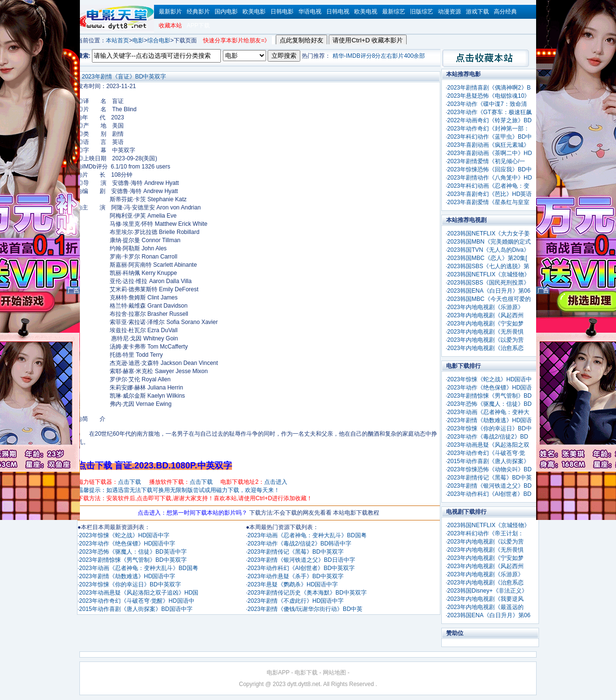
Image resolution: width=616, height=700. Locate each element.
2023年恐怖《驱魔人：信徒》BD (489, 404)
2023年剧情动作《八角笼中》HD (489, 178)
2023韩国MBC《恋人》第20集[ (487, 258)
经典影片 (198, 12)
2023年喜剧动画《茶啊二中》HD (489, 153)
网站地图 (334, 673)
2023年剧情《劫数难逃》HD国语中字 (127, 576)
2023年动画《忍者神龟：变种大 (488, 412)
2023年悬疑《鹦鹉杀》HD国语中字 (293, 584)
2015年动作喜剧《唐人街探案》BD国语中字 (135, 609)
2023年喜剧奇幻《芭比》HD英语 (489, 194)
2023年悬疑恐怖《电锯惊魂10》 (488, 96)
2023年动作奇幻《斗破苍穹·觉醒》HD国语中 (136, 601)
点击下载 (129, 482)
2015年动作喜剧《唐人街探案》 (488, 461)
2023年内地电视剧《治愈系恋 (485, 348)
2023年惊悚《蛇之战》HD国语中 (489, 379)
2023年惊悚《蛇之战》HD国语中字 (124, 535)
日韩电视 (338, 12)
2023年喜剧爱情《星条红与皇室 (488, 202)
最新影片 (170, 12)
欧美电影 (254, 12)
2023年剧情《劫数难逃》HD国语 (489, 420)
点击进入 (276, 482)
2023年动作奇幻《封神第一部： (488, 129)
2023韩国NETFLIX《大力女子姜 (488, 233)
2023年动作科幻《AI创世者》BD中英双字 (301, 568)
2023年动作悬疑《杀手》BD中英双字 (295, 576)
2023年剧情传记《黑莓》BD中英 (489, 478)
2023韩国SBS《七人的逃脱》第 (488, 266)
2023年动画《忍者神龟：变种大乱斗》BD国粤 (138, 568)
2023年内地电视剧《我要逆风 (485, 599)
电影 (138, 40)
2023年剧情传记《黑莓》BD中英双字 (295, 552)
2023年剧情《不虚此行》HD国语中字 (295, 601)
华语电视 (310, 12)
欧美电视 (366, 12)
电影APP (278, 673)
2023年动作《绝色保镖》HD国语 (489, 388)
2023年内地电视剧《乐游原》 (485, 307)
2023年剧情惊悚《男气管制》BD (489, 396)
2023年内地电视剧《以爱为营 (485, 340)
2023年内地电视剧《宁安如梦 (485, 324)
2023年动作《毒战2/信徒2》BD (488, 437)
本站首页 (117, 40)
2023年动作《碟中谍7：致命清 (487, 104)
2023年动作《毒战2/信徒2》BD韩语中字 (299, 544)
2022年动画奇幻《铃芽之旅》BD (489, 120)
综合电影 (159, 40)
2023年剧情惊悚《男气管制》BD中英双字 (133, 560)
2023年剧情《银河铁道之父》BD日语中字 (301, 560)
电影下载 (306, 673)
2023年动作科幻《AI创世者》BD (489, 494)
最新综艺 (394, 12)
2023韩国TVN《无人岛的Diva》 (488, 250)
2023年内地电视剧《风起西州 (485, 315)
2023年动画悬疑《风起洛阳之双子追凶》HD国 (139, 593)
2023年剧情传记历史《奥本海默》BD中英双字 (307, 593)
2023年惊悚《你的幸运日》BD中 (489, 428)
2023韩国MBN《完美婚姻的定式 (489, 242)
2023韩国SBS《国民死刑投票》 (488, 283)
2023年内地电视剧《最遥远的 (485, 607)
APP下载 (198, 26)
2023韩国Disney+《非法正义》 (487, 591)
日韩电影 (282, 12)
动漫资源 (449, 12)
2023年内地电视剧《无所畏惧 (485, 332)
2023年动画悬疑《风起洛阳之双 (488, 445)
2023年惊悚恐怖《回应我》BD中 (489, 169)
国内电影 (226, 12)
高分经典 (505, 12)
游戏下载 (477, 12)
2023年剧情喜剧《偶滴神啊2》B (489, 88)
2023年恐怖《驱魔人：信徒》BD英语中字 (133, 552)
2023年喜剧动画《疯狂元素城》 (488, 145)
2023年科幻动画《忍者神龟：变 (488, 186)
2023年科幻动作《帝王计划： (485, 533)
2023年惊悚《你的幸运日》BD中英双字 (130, 584)
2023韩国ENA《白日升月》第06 (489, 291)
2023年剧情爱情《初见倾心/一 (486, 161)
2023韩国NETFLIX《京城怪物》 (488, 274)
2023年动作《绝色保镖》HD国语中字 (127, 544)
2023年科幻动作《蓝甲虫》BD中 (489, 137)
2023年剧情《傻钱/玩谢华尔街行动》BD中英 (305, 609)
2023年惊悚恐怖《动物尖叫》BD (489, 469)
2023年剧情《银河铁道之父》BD (489, 486)
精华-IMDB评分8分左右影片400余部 (379, 56)
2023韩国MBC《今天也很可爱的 (489, 299)
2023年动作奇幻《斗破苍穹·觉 (486, 453)
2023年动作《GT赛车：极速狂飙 (489, 112)
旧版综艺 (422, 12)
